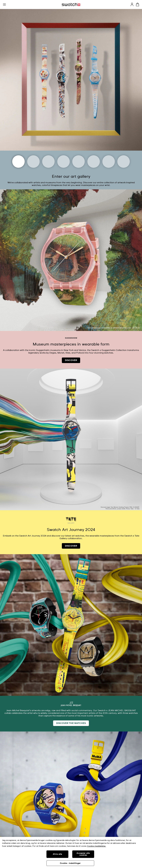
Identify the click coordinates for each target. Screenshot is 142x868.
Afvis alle (57, 854)
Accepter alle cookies (83, 854)
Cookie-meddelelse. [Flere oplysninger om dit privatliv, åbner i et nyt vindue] (97, 846)
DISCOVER (71, 360)
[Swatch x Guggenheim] (124, 162)
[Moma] (33, 162)
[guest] (132, 4)
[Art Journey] (18, 162)
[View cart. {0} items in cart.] (137, 4)
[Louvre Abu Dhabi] (64, 162)
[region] (71, 852)
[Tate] (109, 162)
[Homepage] (71, 4)
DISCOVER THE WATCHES (71, 723)
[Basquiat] (94, 162)
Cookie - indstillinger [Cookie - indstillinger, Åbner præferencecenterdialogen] (70, 863)
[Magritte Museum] (48, 162)
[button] (4, 5)
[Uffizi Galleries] (78, 162)
